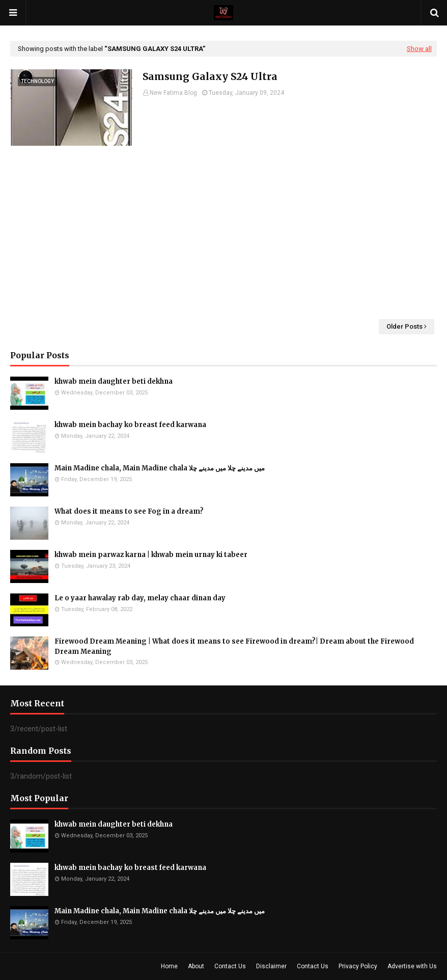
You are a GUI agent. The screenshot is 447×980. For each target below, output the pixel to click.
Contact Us (230, 966)
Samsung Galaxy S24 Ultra (210, 76)
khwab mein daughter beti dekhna (114, 381)
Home (169, 966)
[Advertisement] (223, 232)
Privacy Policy (358, 966)
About (196, 966)
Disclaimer (271, 966)
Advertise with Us (412, 966)
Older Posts (404, 326)
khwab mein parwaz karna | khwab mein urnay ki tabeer (151, 555)
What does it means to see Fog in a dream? (129, 511)
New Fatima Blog (173, 93)
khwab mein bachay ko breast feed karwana (130, 425)
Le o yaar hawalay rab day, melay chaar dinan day (140, 598)
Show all (419, 49)
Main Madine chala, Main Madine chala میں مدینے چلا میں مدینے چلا (160, 468)
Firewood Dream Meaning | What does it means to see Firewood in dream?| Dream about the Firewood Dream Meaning (234, 646)
